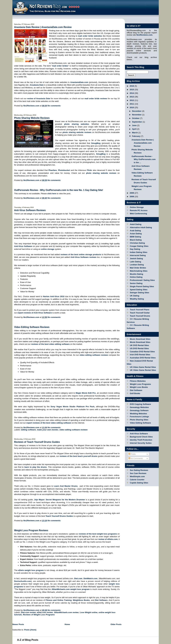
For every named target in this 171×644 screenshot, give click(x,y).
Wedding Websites (138, 414)
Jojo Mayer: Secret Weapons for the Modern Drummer (60, 500)
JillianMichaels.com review (66, 612)
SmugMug (96, 143)
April (134, 129)
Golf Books (135, 393)
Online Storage (137, 207)
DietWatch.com (90, 578)
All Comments (136, 458)
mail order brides (60, 66)
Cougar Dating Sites (139, 246)
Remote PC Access (139, 210)
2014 (132, 93)
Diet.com (78, 578)
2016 (132, 86)
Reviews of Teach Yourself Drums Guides (37, 442)
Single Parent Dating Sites (142, 286)
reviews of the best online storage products (81, 254)
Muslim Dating (137, 274)
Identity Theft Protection (141, 440)
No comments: (54, 106)
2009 (132, 193)
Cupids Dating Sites (139, 483)
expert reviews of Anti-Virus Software (35, 313)
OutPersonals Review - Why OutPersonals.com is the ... (144, 159)
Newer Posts (18, 624)
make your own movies (48, 430)
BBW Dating (135, 237)
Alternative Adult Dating (141, 227)
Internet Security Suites (141, 443)
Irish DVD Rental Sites (140, 355)
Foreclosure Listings (139, 417)
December (137, 111)
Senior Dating (136, 283)
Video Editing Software (140, 423)
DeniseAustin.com (23, 581)
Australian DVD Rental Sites (143, 358)
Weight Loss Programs (140, 384)
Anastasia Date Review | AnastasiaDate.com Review (43, 27)
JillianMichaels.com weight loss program (70, 589)
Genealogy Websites (139, 407)
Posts (132, 454)
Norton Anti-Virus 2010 (54, 296)
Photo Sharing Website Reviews (32, 118)
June (135, 125)
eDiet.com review (45, 612)
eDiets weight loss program (31, 570)
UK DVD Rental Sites (139, 345)
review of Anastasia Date (39, 99)
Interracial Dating (138, 255)
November (137, 115)
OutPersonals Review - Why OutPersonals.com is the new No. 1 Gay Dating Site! (59, 190)
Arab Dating (135, 231)
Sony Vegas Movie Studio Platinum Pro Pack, (73, 407)
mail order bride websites (90, 36)
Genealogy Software (139, 410)
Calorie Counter (137, 480)
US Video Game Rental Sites (143, 367)
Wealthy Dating (137, 299)
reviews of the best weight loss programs (98, 534)
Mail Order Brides (138, 268)
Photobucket (64, 170)
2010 (132, 107)
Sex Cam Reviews (138, 473)
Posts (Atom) (30, 630)
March (135, 133)
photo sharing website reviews (77, 132)
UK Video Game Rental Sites (143, 370)
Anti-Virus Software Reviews (30, 210)
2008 (132, 197)
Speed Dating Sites (139, 290)
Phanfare (53, 170)
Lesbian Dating (137, 265)
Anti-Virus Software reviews (83, 257)
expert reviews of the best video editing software (49, 423)
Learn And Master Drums (66, 486)
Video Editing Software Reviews (32, 327)
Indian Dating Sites (139, 252)
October (136, 118)
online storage (48, 249)
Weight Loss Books (139, 387)
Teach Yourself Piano (140, 310)
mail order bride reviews (96, 99)
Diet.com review (28, 612)
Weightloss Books (81, 600)
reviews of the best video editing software (50, 344)
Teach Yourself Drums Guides (59, 516)
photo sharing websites (77, 124)
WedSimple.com (137, 476)
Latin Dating (135, 262)
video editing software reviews (94, 355)
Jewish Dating (136, 259)
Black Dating (136, 240)
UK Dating (135, 296)
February (136, 136)
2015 (132, 90)
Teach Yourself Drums (140, 316)
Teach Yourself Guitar (140, 313)
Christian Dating (137, 243)
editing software (28, 430)
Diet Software (101, 600)
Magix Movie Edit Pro (86, 393)
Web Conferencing (138, 214)
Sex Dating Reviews (139, 470)
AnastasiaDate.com (79, 82)
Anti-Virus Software (23, 246)
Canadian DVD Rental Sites (142, 352)
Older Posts (116, 624)
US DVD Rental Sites (139, 348)
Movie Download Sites (140, 342)
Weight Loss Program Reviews (31, 530)
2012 (132, 100)
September (137, 122)
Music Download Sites (140, 339)
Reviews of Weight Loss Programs (39, 615)
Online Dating (136, 277)
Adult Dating (136, 224)
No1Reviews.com (144, 35)
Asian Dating (136, 234)
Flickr (89, 170)
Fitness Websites (138, 381)
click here (52, 194)
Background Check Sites (141, 437)
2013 (132, 97)
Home (67, 624)
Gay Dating (135, 249)
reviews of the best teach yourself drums (78, 456)
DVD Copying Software (141, 404)
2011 (132, 104)
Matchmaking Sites (139, 271)
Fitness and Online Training (59, 600)
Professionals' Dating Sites (142, 280)
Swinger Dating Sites (140, 293)
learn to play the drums (36, 467)
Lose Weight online (89, 612)
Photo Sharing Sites (139, 420)
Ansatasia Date (37, 85)
